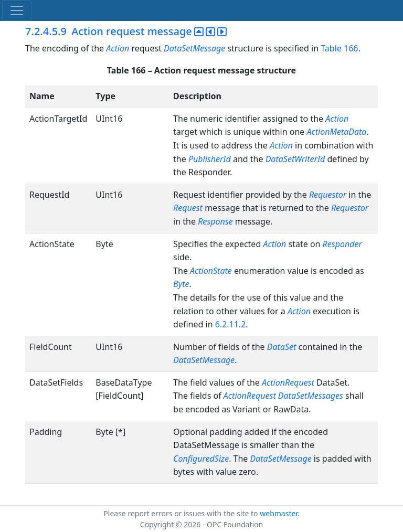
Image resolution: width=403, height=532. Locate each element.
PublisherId (210, 159)
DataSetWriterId (295, 159)
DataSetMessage (195, 48)
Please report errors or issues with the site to (182, 513)
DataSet (282, 347)
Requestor (328, 195)
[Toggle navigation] (17, 10)
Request (188, 208)
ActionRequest (288, 382)
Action (118, 48)
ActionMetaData (336, 132)
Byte (181, 284)
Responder (342, 244)
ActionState (211, 271)
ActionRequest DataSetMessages (283, 396)
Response (215, 221)
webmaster (279, 513)
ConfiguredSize (201, 459)
